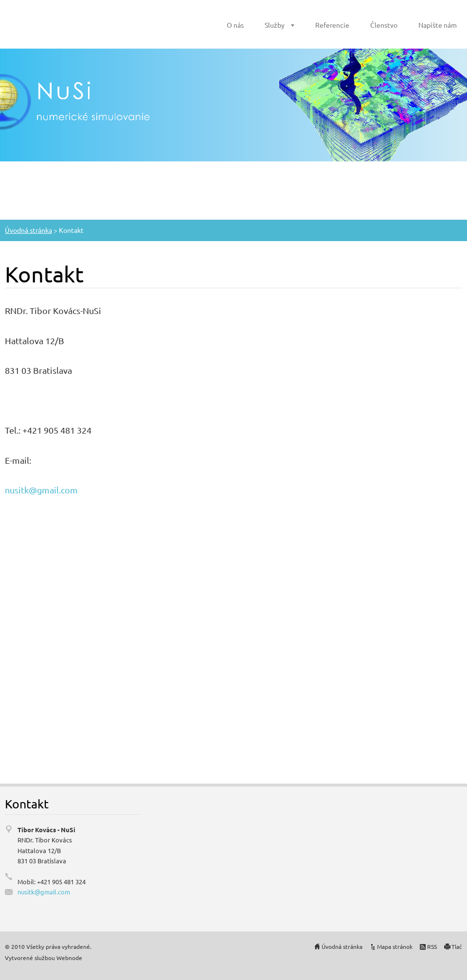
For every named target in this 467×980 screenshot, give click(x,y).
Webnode (69, 958)
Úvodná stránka (28, 230)
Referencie (332, 25)
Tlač (457, 946)
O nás (235, 25)
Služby (275, 25)
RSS (432, 946)
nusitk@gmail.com (41, 490)
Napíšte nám (438, 25)
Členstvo (384, 25)
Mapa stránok (395, 946)
